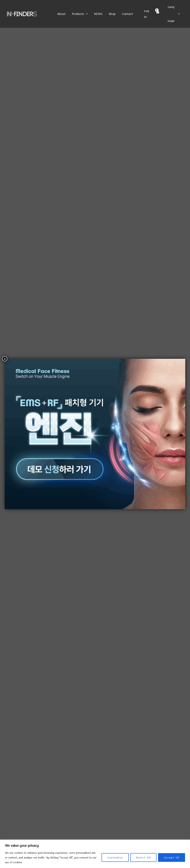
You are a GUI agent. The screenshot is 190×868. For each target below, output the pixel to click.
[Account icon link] (147, 14)
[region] (95, 854)
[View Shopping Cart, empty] (157, 14)
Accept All (172, 857)
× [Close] (5, 359)
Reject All (143, 857)
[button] (86, 14)
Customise (115, 857)
